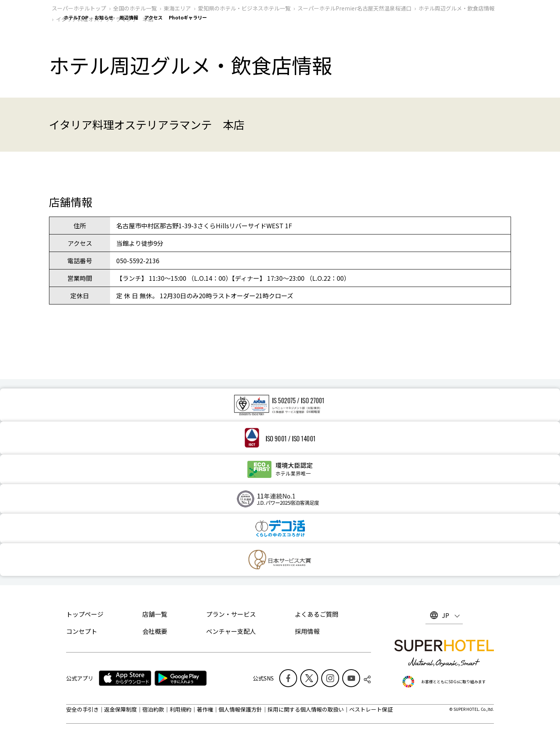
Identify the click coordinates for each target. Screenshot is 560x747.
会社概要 (155, 631)
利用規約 (180, 709)
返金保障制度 (121, 709)
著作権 (205, 709)
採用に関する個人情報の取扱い (306, 709)
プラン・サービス (231, 614)
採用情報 (307, 631)
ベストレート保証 (371, 709)
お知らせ (104, 17)
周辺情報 (129, 17)
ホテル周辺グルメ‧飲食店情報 (457, 8)
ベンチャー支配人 (231, 631)
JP (445, 615)
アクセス (153, 17)
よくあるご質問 (317, 614)
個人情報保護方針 (240, 709)
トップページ (85, 614)
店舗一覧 (155, 614)
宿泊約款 (153, 709)
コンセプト (82, 631)
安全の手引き (82, 709)
